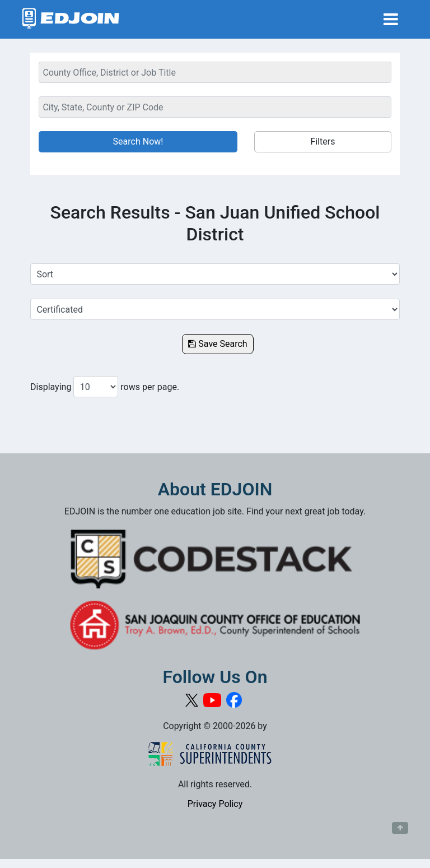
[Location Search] (215, 107)
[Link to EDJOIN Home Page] (71, 19)
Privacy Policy (215, 804)
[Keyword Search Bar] (215, 72)
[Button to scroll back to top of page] (400, 828)
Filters (322, 141)
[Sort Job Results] (215, 274)
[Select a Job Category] (215, 309)
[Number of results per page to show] (96, 387)
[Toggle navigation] (391, 19)
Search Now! (138, 141)
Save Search (218, 344)
